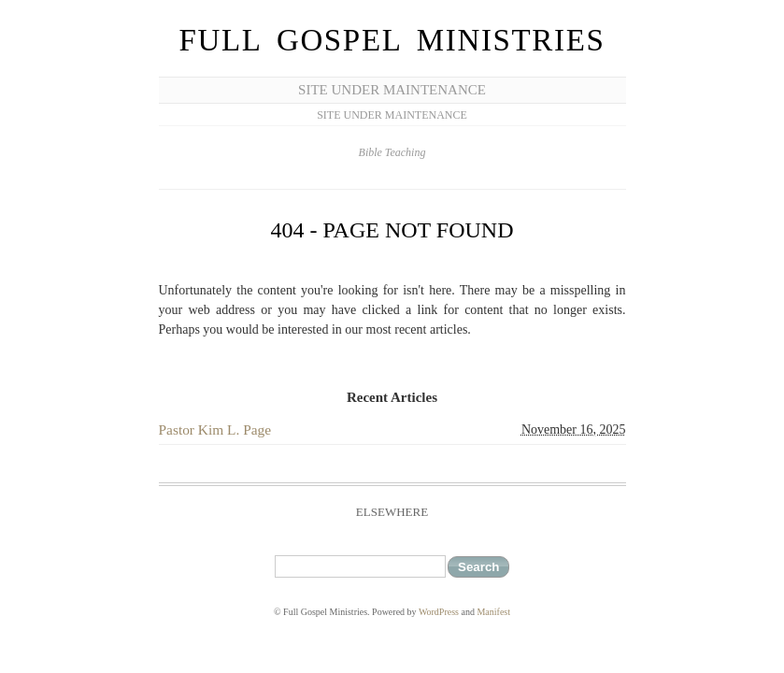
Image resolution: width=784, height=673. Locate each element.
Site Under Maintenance (392, 90)
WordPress (439, 612)
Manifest (493, 612)
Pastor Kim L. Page (215, 430)
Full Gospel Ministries (392, 40)
